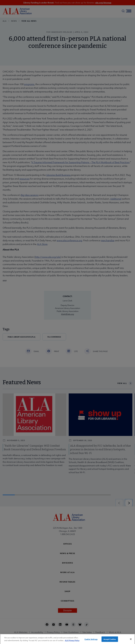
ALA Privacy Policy (72, 642)
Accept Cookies (110, 640)
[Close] (131, 640)
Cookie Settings (91, 640)
